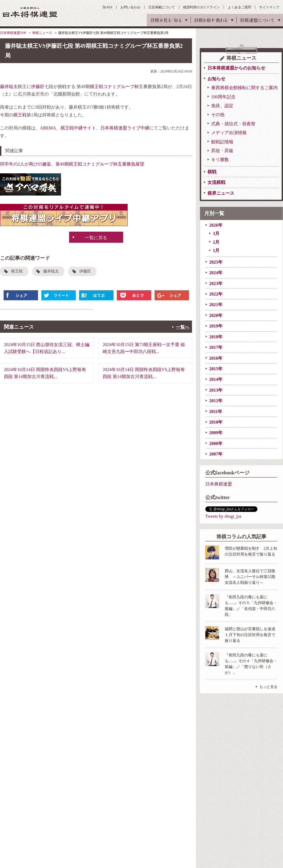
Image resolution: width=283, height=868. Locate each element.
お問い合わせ (130, 7)
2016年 (216, 358)
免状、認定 (222, 106)
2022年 (216, 294)
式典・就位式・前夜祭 (233, 124)
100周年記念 (223, 97)
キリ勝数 (220, 160)
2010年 (216, 422)
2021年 (216, 305)
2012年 (216, 401)
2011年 (216, 412)
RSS (109, 7)
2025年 (216, 262)
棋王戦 (20, 115)
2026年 (216, 225)
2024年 (216, 273)
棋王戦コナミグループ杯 (114, 87)
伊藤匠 (38, 87)
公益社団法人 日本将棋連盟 (30, 12)
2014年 (216, 379)
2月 (216, 242)
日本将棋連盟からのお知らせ (236, 68)
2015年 (216, 369)
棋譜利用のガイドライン (201, 7)
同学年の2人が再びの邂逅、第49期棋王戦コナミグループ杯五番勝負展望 (72, 164)
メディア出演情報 (229, 133)
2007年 (216, 454)
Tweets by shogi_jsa (223, 516)
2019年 (216, 326)
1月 (216, 250)
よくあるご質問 (239, 7)
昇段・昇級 (222, 151)
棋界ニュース (221, 193)
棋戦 (212, 172)
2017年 (216, 347)
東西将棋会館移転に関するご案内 (244, 88)
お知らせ (216, 79)
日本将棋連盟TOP (13, 33)
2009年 (216, 433)
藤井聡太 (9, 87)
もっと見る (268, 687)
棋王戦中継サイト (78, 128)
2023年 (216, 283)
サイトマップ (269, 7)
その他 (218, 115)
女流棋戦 (216, 182)
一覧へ (183, 327)
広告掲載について (162, 7)
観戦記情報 (222, 142)
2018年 (216, 337)
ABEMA (48, 128)
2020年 (216, 315)
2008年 (216, 443)
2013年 (216, 390)
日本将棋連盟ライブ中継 (125, 128)
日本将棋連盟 (219, 484)
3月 (216, 233)
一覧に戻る (96, 238)
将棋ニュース (42, 33)
